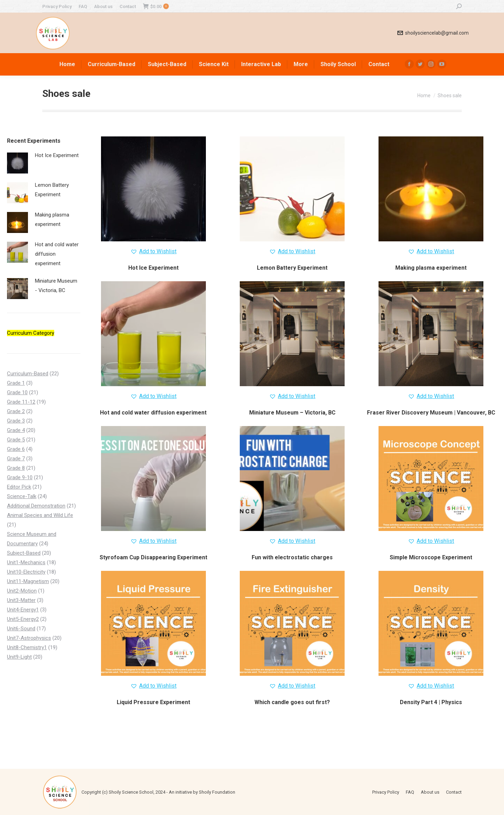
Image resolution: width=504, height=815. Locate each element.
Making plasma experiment (431, 268)
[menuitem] (57, 6)
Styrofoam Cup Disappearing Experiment (153, 557)
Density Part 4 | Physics (431, 702)
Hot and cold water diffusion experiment (153, 413)
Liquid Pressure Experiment (153, 702)
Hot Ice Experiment (153, 268)
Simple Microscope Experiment (431, 557)
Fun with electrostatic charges (292, 557)
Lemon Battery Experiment (292, 268)
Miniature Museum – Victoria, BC (292, 413)
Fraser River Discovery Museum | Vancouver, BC (431, 413)
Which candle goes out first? (292, 702)
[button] (153, 251)
